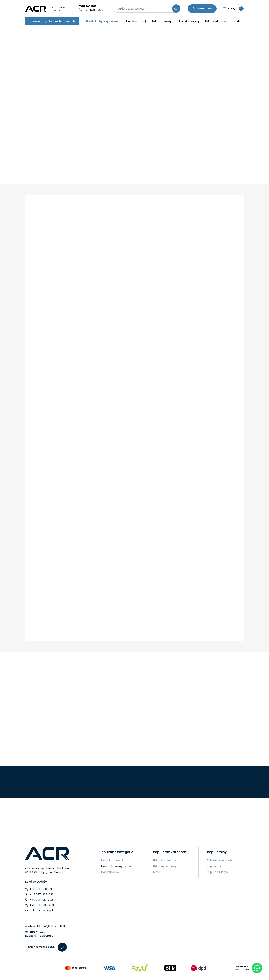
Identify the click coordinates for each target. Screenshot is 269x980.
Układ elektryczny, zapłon (102, 21)
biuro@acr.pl (44, 910)
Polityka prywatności (220, 860)
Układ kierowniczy (188, 21)
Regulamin (214, 866)
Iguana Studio (53, 872)
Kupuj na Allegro (217, 872)
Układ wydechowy (216, 21)
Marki (237, 21)
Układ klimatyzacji (135, 21)
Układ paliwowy (162, 21)
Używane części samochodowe (52, 21)
